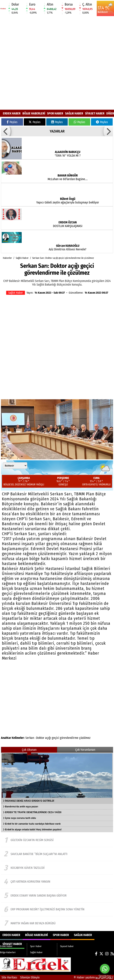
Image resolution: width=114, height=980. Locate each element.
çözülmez (85, 738)
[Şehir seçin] (15, 465)
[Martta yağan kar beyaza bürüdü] (57, 923)
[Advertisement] (45, 63)
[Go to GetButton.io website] (105, 976)
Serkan (30, 738)
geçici (55, 738)
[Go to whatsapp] (105, 969)
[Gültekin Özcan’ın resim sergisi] (57, 840)
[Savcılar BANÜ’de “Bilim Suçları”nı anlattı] (57, 854)
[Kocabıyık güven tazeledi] (57, 868)
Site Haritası (9, 977)
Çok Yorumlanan (85, 750)
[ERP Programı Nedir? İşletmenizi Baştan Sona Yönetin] (57, 909)
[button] (6, 131)
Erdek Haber (12, 113)
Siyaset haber (95, 113)
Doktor (40, 738)
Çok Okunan (29, 750)
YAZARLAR (57, 131)
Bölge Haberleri (34, 113)
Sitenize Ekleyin (30, 977)
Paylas (12, 122)
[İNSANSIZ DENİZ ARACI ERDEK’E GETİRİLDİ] (57, 775)
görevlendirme (69, 738)
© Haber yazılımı (94, 977)
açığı (48, 738)
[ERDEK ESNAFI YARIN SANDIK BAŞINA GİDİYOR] (57, 895)
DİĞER (110, 113)
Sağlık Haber (74, 113)
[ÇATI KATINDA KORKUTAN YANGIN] (57, 882)
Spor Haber (55, 113)
